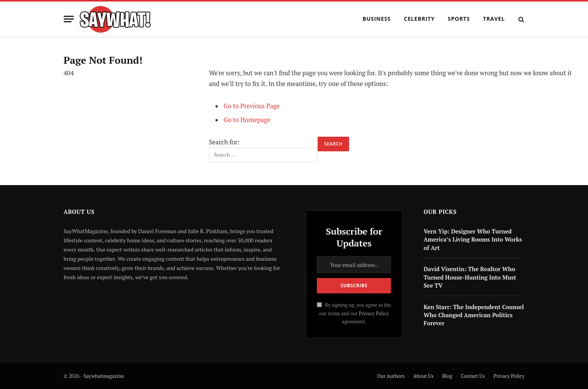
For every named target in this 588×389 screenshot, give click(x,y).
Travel (494, 19)
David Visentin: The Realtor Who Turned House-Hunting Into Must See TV (470, 277)
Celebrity (419, 19)
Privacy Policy (374, 314)
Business (377, 19)
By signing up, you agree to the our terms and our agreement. (354, 313)
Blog (447, 376)
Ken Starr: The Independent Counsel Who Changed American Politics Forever (474, 315)
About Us (423, 376)
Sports (459, 19)
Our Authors (391, 376)
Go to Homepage (247, 120)
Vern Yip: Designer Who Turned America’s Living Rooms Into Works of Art (473, 239)
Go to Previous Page (252, 106)
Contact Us (473, 376)
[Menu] (69, 19)
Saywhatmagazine (104, 376)
